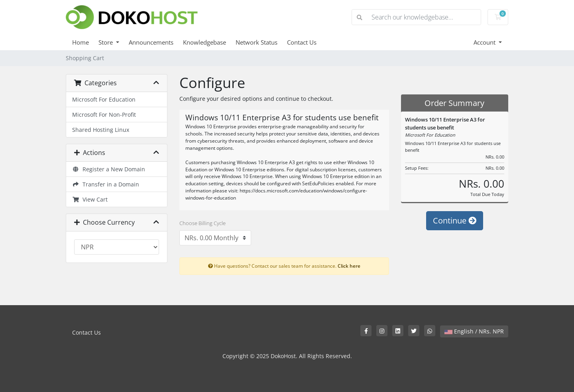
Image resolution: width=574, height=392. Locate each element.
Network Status (257, 42)
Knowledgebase (204, 42)
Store (106, 42)
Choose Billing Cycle (202, 223)
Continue (455, 220)
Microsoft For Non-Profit (104, 115)
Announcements (151, 42)
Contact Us (302, 42)
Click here (349, 266)
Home (81, 42)
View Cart (90, 199)
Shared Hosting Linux (101, 130)
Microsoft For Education (104, 99)
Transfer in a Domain (106, 184)
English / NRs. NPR (474, 331)
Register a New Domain (109, 169)
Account (485, 42)
